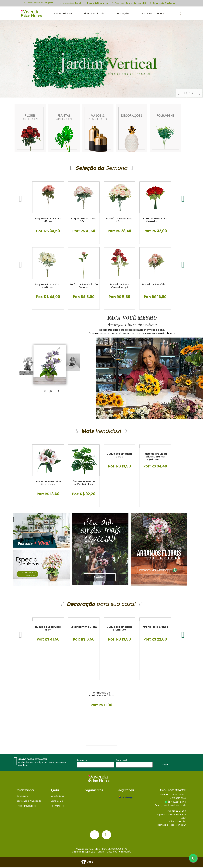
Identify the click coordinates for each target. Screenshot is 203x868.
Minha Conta (57, 802)
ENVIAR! (165, 765)
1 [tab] (184, 93)
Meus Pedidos (57, 797)
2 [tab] (187, 93)
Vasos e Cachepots (153, 13)
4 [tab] (193, 93)
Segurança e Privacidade (29, 802)
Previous (178, 93)
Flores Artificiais (63, 13)
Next (200, 93)
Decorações (123, 13)
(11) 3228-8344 (176, 802)
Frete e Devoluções (26, 807)
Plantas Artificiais (94, 13)
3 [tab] (190, 93)
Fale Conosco (57, 807)
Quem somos (23, 797)
